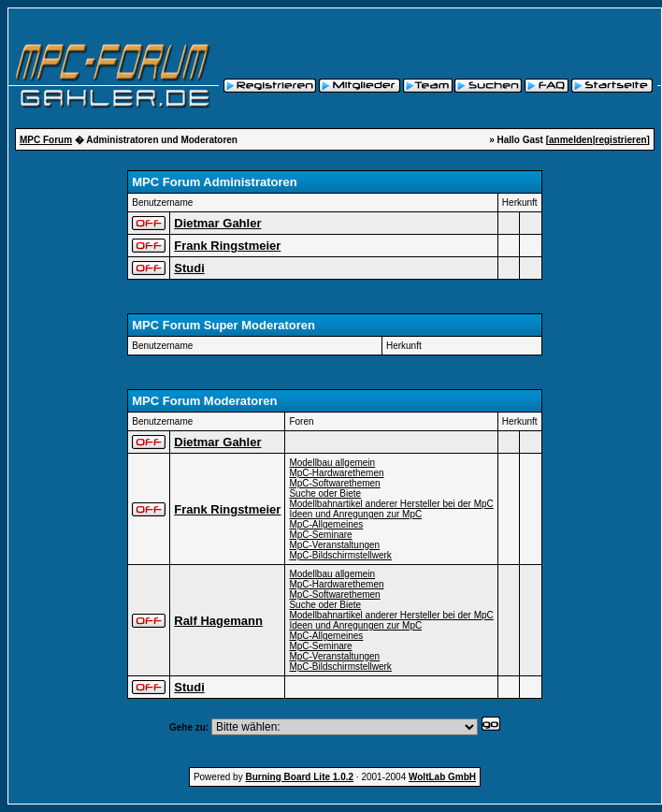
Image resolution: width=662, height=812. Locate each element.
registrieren (621, 140)
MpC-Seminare (320, 535)
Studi (189, 268)
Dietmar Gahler (217, 223)
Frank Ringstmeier (227, 246)
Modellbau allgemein (332, 463)
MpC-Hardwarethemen (336, 473)
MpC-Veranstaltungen (334, 545)
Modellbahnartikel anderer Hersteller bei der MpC (391, 504)
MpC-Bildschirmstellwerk (340, 555)
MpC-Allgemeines (326, 524)
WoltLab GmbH (442, 777)
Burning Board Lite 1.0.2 (299, 777)
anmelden (571, 140)
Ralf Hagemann (218, 621)
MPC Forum (46, 140)
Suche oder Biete (325, 493)
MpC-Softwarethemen (334, 483)
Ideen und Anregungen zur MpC (355, 514)
